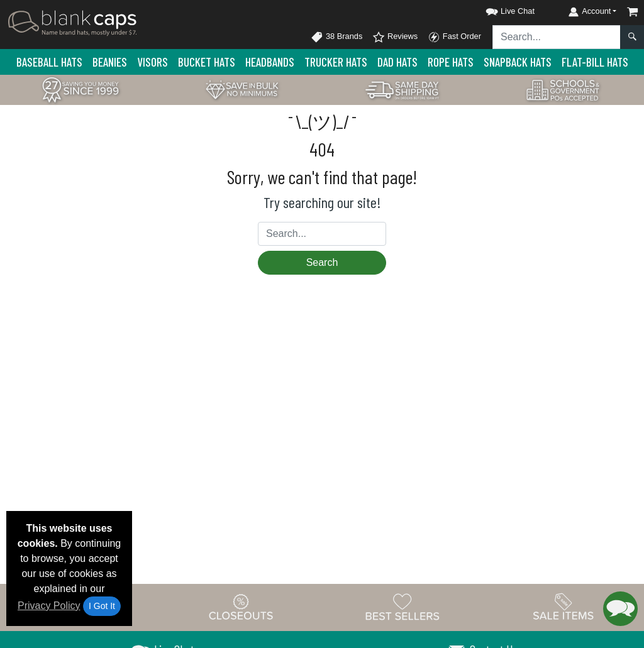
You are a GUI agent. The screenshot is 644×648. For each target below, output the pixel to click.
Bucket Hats (207, 62)
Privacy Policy (49, 606)
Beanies (110, 62)
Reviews (395, 37)
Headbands (270, 62)
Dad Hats (397, 62)
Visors (153, 62)
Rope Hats (451, 62)
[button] (499, 9)
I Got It (102, 606)
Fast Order (454, 37)
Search (322, 262)
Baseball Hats (49, 62)
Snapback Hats (518, 62)
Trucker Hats (336, 62)
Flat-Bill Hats (595, 62)
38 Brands (336, 37)
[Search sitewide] (557, 37)
